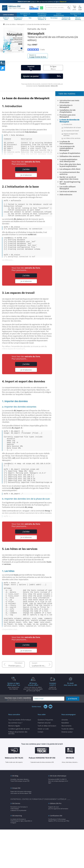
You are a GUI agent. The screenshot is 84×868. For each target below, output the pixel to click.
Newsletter (65, 757)
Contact (40, 766)
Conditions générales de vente (19, 763)
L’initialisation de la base (72, 128)
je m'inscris (73, 733)
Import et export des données (71, 135)
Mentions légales (14, 760)
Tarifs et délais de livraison (47, 760)
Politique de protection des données (18, 767)
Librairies (65, 754)
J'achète (26, 174)
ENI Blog (15, 810)
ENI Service (16, 837)
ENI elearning (17, 850)
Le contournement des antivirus (70, 173)
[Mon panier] (74, 8)
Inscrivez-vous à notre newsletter (18, 733)
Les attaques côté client (70, 169)
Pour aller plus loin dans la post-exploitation (70, 165)
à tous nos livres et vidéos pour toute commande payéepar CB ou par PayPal (33, 721)
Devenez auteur (67, 766)
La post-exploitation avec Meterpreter (68, 160)
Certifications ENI (56, 850)
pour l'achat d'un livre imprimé (14, 720)
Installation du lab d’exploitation (68, 111)
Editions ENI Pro (56, 837)
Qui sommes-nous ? (15, 757)
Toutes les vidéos (67, 763)
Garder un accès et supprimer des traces (69, 178)
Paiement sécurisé (44, 757)
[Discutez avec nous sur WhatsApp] (42, 8)
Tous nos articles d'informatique (20, 754)
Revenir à (38, 56)
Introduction (68, 124)
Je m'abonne (26, 180)
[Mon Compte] (80, 8)
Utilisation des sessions (70, 156)
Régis (32, 45)
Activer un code (43, 763)
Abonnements (66, 760)
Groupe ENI (16, 822)
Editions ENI (14, 8)
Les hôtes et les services (72, 138)
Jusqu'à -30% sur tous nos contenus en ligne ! (42, 2)
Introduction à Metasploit (66, 106)
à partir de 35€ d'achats (53, 720)
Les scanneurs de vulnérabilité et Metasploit (67, 148)
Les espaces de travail (71, 131)
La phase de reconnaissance (42, 700)
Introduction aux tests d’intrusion (69, 101)
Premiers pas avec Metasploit (17, 700)
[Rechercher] (69, 8)
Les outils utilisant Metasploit (68, 188)
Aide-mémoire (66, 195)
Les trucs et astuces (68, 191)
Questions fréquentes (45, 754)
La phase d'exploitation (70, 153)
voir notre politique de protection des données (19, 734)
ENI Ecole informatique (58, 810)
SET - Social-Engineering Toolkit (70, 183)
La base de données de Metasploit (69, 121)
